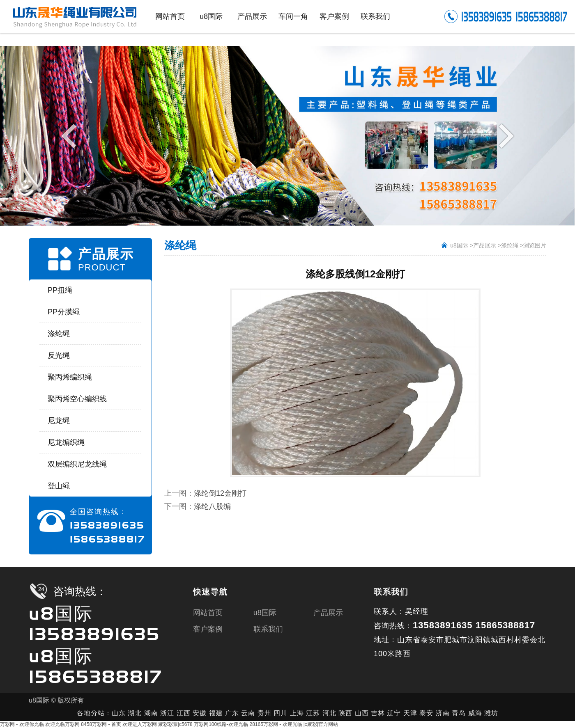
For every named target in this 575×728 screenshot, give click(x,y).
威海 (475, 713)
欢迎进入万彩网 (140, 724)
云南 (249, 713)
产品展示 (485, 245)
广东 (232, 713)
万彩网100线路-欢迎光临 (221, 724)
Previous (71, 135)
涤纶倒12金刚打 (220, 493)
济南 (443, 713)
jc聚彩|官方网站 (321, 724)
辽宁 (394, 713)
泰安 (426, 713)
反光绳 (59, 355)
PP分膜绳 (64, 312)
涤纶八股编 (212, 506)
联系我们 (268, 629)
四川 (281, 713)
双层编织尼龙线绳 (77, 464)
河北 (329, 713)
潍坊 (491, 713)
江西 (184, 713)
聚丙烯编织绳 (70, 377)
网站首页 (208, 613)
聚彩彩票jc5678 (175, 724)
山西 (362, 713)
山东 (119, 713)
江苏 (313, 713)
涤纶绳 (59, 334)
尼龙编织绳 (66, 442)
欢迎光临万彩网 (62, 724)
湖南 (151, 713)
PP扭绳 (60, 290)
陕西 (345, 713)
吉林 (378, 713)
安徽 (200, 713)
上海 (297, 713)
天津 (410, 713)
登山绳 (59, 486)
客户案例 (208, 629)
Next (504, 135)
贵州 (264, 713)
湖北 (135, 713)
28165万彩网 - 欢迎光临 (276, 724)
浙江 (167, 713)
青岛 (459, 713)
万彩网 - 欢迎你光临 (22, 724)
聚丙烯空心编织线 (77, 399)
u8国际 (459, 245)
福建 (216, 713)
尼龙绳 (59, 421)
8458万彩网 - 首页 (101, 724)
